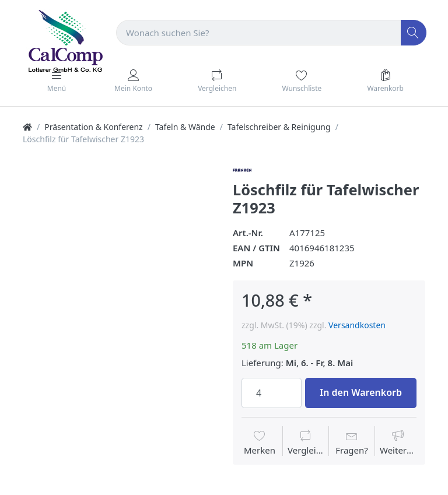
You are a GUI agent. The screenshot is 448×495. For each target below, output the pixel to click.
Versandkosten (357, 325)
